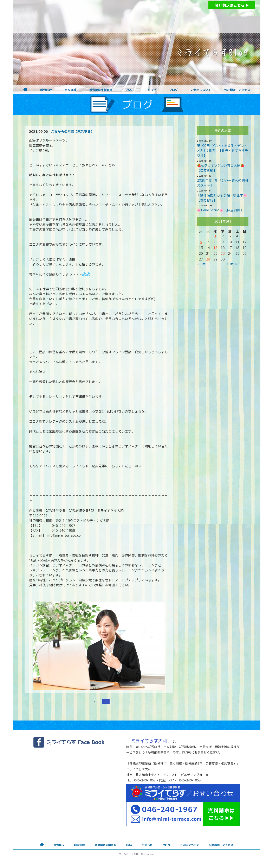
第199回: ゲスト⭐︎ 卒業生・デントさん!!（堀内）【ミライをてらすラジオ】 (222, 151)
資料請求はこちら (232, 5)
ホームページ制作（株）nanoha (136, 854)
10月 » (232, 264)
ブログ (174, 90)
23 (223, 253)
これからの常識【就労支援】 (72, 132)
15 (215, 248)
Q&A (129, 90)
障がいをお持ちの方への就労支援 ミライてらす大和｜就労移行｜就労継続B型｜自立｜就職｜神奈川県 (128, 17)
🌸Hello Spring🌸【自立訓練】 (220, 210)
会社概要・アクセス (237, 90)
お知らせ (150, 90)
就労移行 (46, 90)
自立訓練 (71, 90)
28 (208, 259)
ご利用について (201, 90)
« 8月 (202, 264)
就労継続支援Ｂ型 (101, 90)
